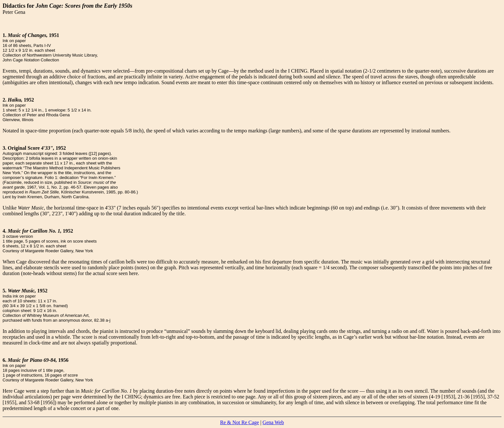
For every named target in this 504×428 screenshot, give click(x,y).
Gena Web (273, 422)
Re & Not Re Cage (240, 422)
